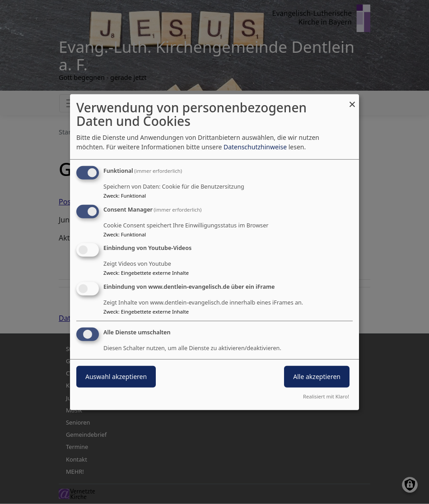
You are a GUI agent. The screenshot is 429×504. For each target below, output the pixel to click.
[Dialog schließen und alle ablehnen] (352, 99)
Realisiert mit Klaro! (326, 396)
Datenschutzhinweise (255, 147)
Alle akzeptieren (317, 377)
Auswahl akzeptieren (116, 377)
